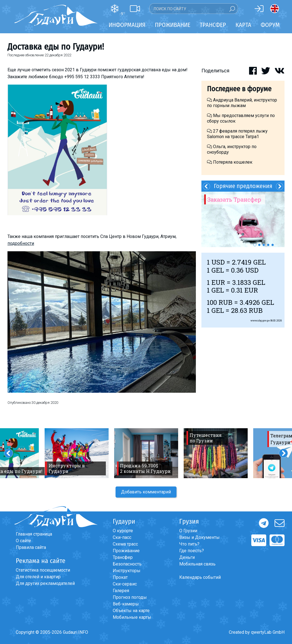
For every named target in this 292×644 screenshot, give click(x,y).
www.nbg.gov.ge (260, 320)
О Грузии (188, 531)
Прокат (120, 577)
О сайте (23, 541)
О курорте (123, 531)
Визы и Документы (199, 537)
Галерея (121, 591)
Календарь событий (200, 577)
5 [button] (273, 245)
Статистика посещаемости (43, 570)
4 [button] (268, 245)
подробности (21, 243)
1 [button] (255, 245)
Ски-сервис (125, 584)
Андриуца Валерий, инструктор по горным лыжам (242, 103)
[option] (243, 219)
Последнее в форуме (239, 89)
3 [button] (264, 245)
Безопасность (127, 564)
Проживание (126, 551)
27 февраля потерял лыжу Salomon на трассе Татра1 (237, 134)
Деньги (187, 557)
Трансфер (123, 557)
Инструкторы (127, 571)
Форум (270, 25)
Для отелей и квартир (38, 577)
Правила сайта (31, 547)
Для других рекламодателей (45, 583)
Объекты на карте (131, 611)
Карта (243, 25)
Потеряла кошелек (230, 162)
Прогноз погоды (130, 597)
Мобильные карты (132, 617)
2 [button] (259, 245)
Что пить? (189, 544)
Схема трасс (125, 544)
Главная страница (34, 534)
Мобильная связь (197, 564)
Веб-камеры (126, 604)
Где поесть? (192, 551)
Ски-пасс (122, 537)
